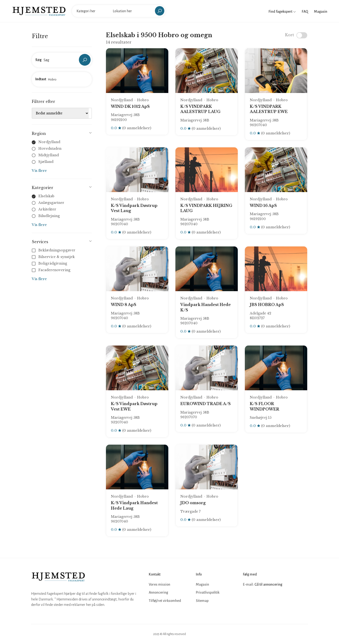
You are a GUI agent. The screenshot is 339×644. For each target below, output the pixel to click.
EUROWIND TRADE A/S (206, 404)
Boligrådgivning (50, 263)
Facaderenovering (52, 270)
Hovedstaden (50, 149)
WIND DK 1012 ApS (130, 106)
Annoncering (158, 592)
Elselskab (46, 196)
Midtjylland (49, 155)
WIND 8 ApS (124, 305)
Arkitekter (47, 209)
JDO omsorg (193, 503)
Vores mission (159, 584)
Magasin (321, 12)
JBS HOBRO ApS (267, 305)
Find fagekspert (282, 12)
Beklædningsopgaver (54, 250)
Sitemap (202, 601)
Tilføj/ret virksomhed (165, 601)
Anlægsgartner (51, 203)
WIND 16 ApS (263, 205)
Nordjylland (49, 142)
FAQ (305, 12)
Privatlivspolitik (208, 592)
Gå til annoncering (268, 584)
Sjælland (46, 162)
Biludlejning (49, 216)
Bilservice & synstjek (54, 257)
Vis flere (39, 171)
